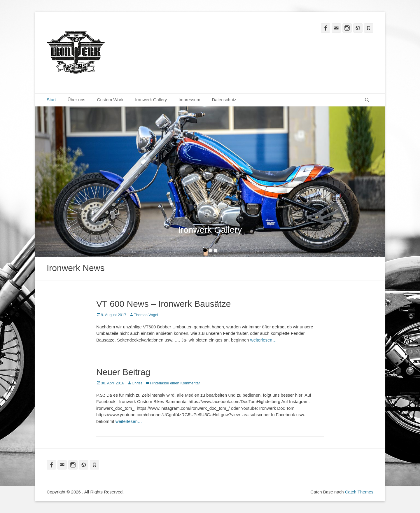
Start (51, 100)
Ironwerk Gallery (151, 100)
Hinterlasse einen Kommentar (175, 383)
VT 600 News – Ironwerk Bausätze (163, 304)
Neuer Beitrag (123, 372)
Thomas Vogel (146, 315)
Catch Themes (359, 492)
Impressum (189, 100)
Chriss (137, 383)
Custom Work (110, 100)
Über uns (77, 100)
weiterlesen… (264, 340)
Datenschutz (224, 100)
